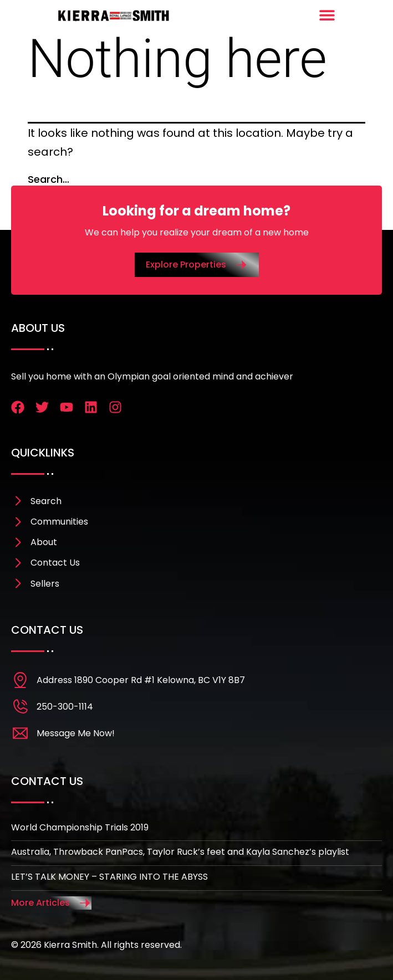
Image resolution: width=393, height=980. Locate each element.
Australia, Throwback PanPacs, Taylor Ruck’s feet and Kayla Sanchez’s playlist (180, 852)
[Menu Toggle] (327, 15)
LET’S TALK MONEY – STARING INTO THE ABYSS (109, 877)
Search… (49, 179)
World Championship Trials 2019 (80, 827)
